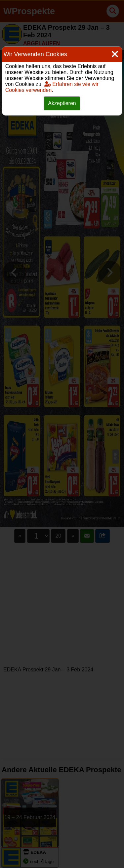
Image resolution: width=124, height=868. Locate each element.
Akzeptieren (62, 103)
